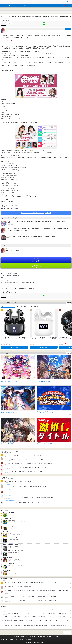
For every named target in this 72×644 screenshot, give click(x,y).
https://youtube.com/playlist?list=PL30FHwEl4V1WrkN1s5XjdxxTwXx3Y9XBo (19, 197)
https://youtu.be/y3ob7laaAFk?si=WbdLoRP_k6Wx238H (14, 167)
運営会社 (26, 637)
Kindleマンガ (19, 306)
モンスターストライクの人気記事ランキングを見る (11, 501)
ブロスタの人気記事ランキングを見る (8, 495)
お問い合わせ (16, 637)
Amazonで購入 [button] (15, 347)
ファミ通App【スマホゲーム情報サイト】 (9, 9)
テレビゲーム (37, 306)
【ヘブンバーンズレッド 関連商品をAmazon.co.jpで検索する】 (36, 213)
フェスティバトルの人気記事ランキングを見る (10, 506)
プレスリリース (31, 9)
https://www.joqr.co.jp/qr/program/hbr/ (9, 209)
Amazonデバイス (28, 306)
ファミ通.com (49, 637)
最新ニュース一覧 (23, 9)
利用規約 (22, 637)
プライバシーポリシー (34, 637)
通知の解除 (42, 637)
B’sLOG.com (55, 637)
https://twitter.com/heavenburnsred (14, 278)
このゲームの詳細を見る (13, 253)
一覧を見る (69, 303)
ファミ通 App (5, 2)
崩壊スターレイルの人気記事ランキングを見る (10, 490)
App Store (36, 260)
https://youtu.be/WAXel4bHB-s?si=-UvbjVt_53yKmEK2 (13, 171)
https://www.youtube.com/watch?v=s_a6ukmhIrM (12, 110)
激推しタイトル (39, 12)
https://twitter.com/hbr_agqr (7, 201)
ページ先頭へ (68, 632)
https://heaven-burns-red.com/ (13, 276)
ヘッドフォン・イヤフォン (8, 306)
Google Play (36, 266)
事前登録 (32, 12)
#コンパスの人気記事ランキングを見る (8, 485)
